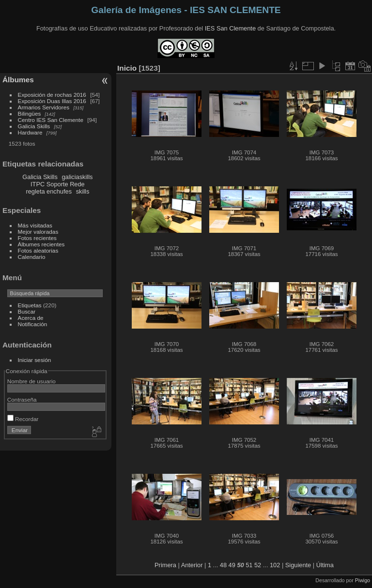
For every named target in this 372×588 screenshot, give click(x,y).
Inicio (127, 68)
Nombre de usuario (31, 381)
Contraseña (22, 400)
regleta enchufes (49, 191)
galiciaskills (77, 177)
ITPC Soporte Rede (58, 184)
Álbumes (18, 80)
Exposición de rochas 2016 (52, 95)
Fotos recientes (37, 238)
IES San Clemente (230, 28)
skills (83, 191)
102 (275, 565)
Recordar (23, 419)
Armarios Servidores (44, 107)
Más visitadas (35, 225)
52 (258, 565)
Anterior (192, 565)
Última (325, 565)
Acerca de (31, 318)
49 (232, 565)
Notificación (33, 324)
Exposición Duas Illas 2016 (52, 101)
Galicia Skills (34, 126)
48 (223, 565)
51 (249, 565)
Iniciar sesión (35, 360)
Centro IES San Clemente (51, 120)
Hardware (30, 132)
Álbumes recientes (41, 244)
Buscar (27, 311)
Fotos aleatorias (38, 250)
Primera (165, 565)
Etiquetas (30, 305)
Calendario (32, 257)
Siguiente (298, 565)
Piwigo (363, 580)
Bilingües (30, 113)
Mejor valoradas (38, 232)
